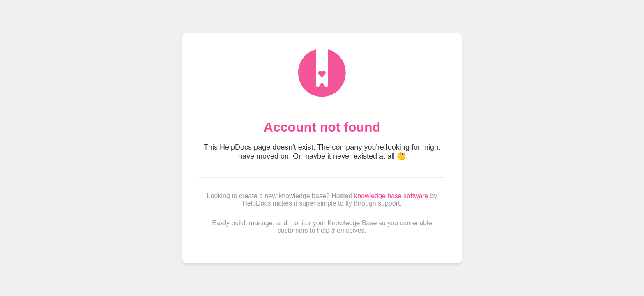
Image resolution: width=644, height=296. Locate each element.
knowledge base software (391, 196)
